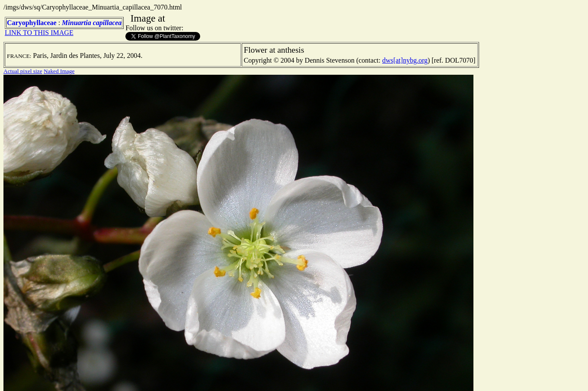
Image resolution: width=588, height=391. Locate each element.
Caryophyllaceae (32, 23)
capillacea (107, 23)
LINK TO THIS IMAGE (39, 33)
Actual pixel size (23, 71)
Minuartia (77, 23)
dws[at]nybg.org (405, 60)
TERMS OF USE (397, 377)
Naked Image (59, 71)
